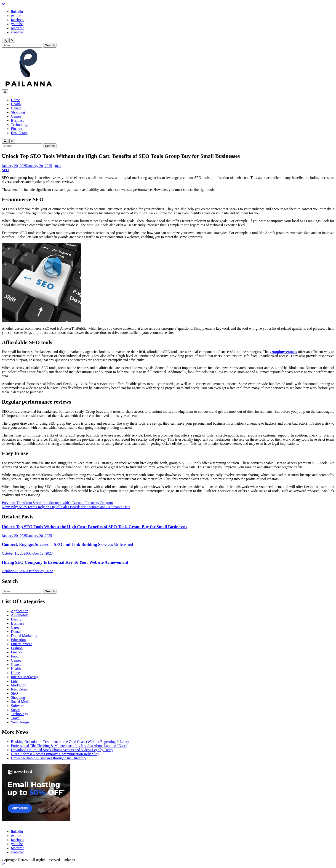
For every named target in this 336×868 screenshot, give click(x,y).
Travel (16, 718)
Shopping (18, 112)
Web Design (20, 722)
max (58, 166)
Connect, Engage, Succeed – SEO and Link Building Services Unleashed (67, 544)
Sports (16, 710)
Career (16, 627)
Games (16, 116)
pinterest (17, 28)
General (17, 108)
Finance (17, 129)
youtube (17, 24)
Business (17, 120)
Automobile (20, 615)
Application (20, 611)
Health (16, 104)
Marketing (19, 685)
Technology (20, 125)
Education (18, 640)
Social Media (21, 702)
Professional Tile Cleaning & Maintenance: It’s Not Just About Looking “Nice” (69, 746)
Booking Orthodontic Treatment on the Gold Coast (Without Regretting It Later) (70, 742)
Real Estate (19, 133)
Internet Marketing (25, 677)
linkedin (17, 12)
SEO (5, 170)
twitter (16, 16)
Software (18, 706)
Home (15, 100)
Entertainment (21, 644)
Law (14, 681)
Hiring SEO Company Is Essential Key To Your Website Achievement (65, 562)
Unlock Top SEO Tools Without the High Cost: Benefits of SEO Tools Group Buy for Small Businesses (95, 527)
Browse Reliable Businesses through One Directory (49, 758)
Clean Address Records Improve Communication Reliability (55, 754)
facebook (18, 20)
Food (15, 656)
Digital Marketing (24, 636)
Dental (16, 632)
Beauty (16, 619)
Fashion (17, 648)
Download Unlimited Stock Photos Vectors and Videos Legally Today (62, 750)
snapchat (17, 32)
